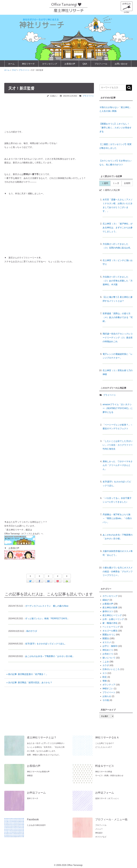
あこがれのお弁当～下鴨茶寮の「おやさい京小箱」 (50, 656)
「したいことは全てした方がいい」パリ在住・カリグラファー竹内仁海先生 (118, 445)
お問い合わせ (121, 64)
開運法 (106, 638)
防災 (105, 677)
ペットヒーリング (111, 627)
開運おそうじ (109, 635)
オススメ (107, 642)
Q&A (85, 64)
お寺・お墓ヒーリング (113, 619)
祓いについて (109, 658)
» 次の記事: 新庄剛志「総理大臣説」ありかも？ (29, 682)
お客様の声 (70, 64)
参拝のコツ (108, 611)
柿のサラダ (32, 631)
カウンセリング (50, 64)
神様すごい (108, 689)
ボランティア (109, 685)
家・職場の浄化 (110, 623)
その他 (106, 700)
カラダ (106, 665)
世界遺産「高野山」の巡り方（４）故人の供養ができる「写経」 (118, 317)
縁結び (106, 600)
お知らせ (107, 696)
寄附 (105, 681)
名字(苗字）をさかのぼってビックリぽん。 (46, 644)
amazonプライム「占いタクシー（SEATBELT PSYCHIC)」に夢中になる (118, 408)
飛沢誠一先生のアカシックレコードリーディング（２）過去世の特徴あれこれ (118, 338)
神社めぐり (108, 650)
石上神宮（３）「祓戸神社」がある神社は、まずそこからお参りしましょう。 (118, 228)
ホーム (11, 64)
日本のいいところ (111, 669)
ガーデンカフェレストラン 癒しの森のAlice (47, 606)
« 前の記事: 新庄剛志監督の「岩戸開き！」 (27, 674)
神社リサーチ (28, 64)
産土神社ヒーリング (112, 615)
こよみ (106, 662)
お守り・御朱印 (110, 646)
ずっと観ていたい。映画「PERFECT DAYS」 (47, 618)
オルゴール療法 (110, 631)
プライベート (88, 96)
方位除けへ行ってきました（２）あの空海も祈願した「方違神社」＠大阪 (118, 281)
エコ (105, 673)
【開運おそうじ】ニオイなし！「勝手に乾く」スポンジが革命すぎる (115, 128)
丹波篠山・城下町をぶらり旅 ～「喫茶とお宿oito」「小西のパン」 (118, 518)
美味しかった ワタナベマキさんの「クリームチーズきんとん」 (118, 465)
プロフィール (101, 64)
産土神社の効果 (110, 608)
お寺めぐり (108, 654)
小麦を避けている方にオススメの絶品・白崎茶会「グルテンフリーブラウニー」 (118, 572)
